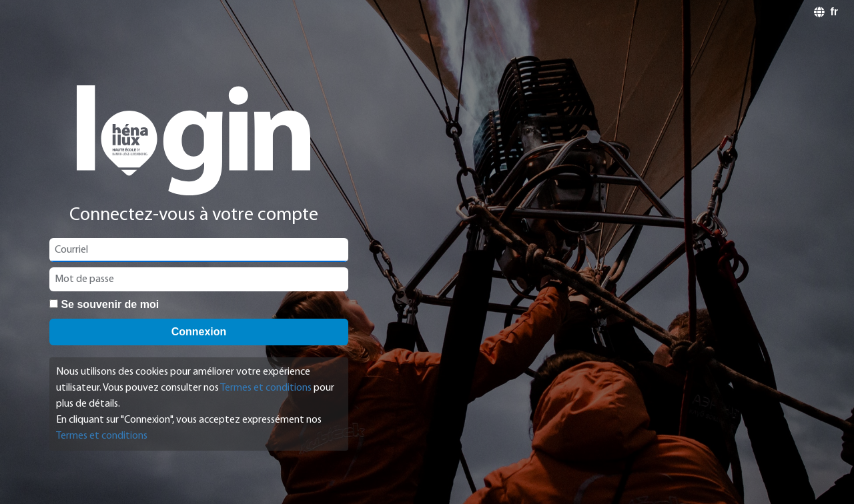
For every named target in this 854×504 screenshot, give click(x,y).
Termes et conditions (266, 388)
